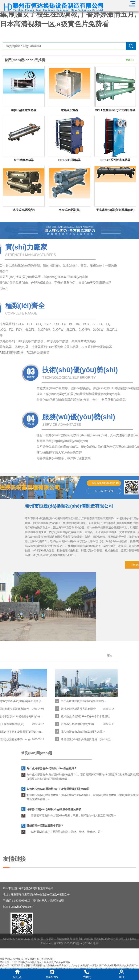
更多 (29, 656)
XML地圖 (93, 952)
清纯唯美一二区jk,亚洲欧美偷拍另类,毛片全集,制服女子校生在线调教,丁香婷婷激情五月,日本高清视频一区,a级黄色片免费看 (68, 14)
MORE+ (130, 60)
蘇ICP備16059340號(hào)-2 (70, 952)
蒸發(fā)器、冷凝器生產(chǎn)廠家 (52, 948)
